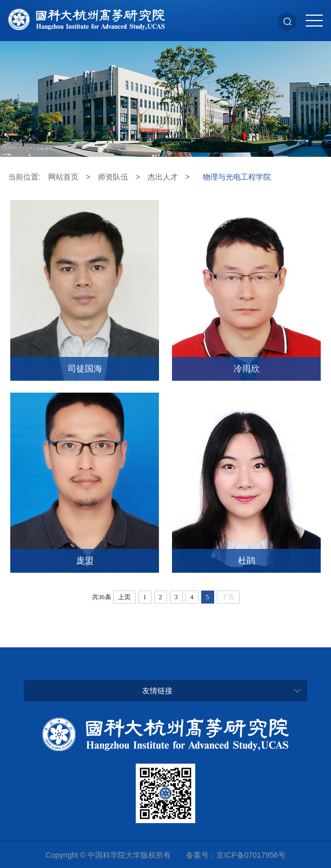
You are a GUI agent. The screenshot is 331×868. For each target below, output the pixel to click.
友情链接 (157, 691)
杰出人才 (163, 177)
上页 (124, 597)
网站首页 (63, 177)
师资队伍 (113, 177)
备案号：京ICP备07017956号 (236, 855)
